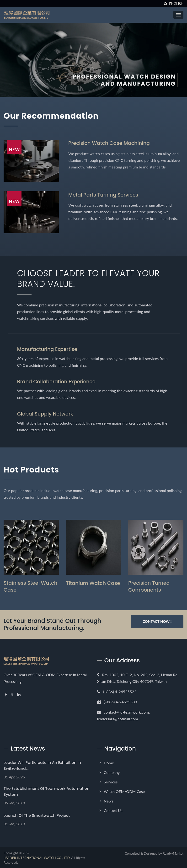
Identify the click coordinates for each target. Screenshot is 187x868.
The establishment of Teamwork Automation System (46, 791)
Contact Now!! (157, 621)
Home (109, 762)
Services (111, 781)
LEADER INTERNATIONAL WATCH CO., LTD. (37, 857)
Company (112, 772)
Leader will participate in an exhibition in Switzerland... (42, 765)
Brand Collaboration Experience (57, 381)
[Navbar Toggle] (178, 15)
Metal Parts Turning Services (104, 195)
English (176, 4)
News (109, 800)
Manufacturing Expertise (48, 349)
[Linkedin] (19, 694)
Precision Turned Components (149, 586)
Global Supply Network (46, 414)
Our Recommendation (53, 116)
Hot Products (33, 469)
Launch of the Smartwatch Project (37, 815)
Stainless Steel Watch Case (31, 586)
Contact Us (113, 810)
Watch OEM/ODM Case (124, 791)
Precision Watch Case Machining (110, 143)
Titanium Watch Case (93, 583)
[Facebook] (6, 694)
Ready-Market (173, 853)
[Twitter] (12, 694)
